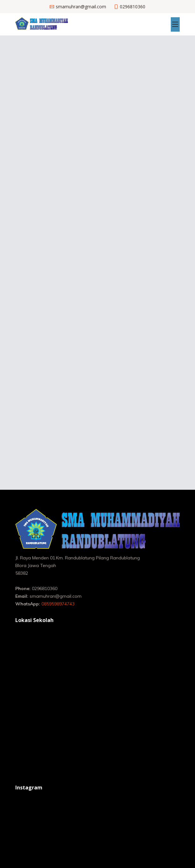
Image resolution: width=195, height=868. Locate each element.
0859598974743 (58, 604)
